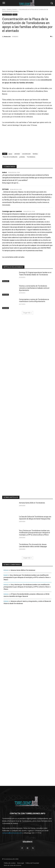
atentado (17, 154)
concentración (26, 154)
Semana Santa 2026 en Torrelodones (32, 503)
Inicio (4, 9)
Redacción (7, 36)
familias (35, 154)
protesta (22, 157)
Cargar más (27, 313)
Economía (6, 295)
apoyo (10, 154)
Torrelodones (31, 157)
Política (15, 15)
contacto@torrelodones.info (12, 833)
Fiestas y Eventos (12, 9)
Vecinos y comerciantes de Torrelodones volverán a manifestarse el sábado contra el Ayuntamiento (34, 288)
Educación (6, 281)
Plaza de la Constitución (10, 157)
